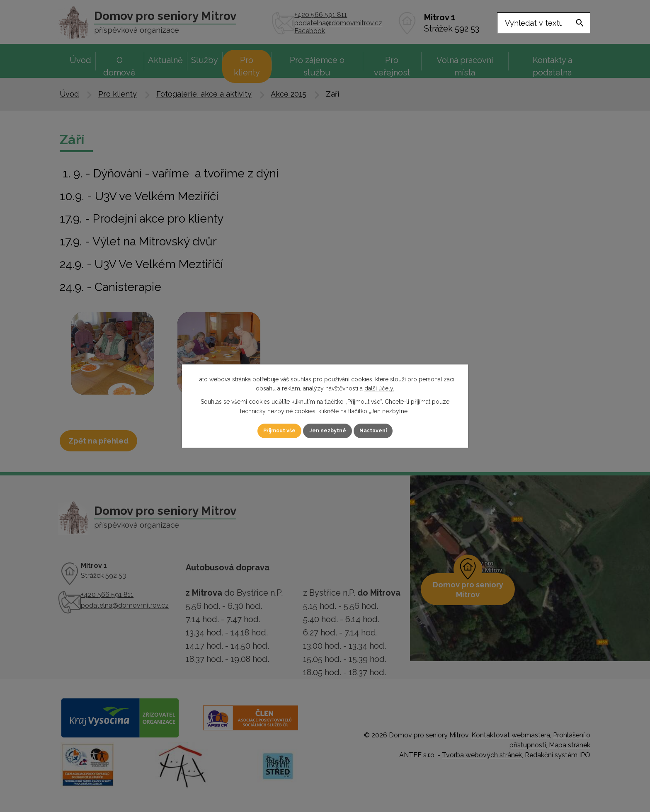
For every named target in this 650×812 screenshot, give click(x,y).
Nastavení (383, 431)
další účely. (379, 388)
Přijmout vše (271, 431)
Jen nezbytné (328, 431)
